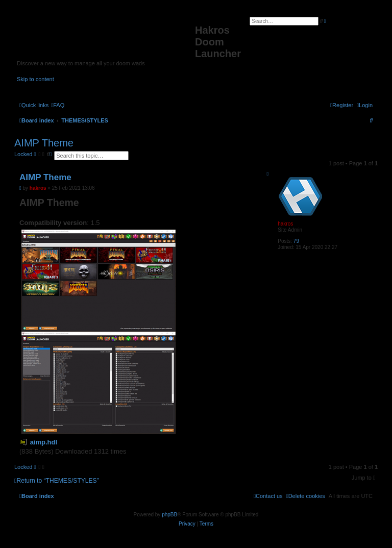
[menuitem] (58, 105)
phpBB (169, 515)
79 (296, 241)
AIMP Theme (44, 143)
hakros (285, 224)
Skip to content (35, 79)
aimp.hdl (44, 442)
